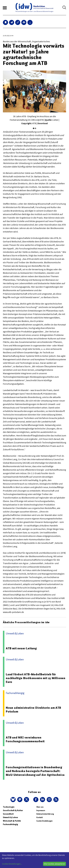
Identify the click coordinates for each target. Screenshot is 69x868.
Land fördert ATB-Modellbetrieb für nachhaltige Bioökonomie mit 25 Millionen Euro (36, 678)
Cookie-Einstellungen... (12, 864)
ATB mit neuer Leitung (21, 648)
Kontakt (39, 817)
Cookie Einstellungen (44, 821)
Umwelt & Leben (10, 817)
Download (43, 123)
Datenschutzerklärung (45, 814)
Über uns (40, 807)
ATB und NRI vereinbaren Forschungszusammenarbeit (25, 739)
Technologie (9, 807)
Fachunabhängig (10, 824)
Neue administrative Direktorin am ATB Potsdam (33, 710)
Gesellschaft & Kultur (13, 810)
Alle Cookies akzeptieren (54, 864)
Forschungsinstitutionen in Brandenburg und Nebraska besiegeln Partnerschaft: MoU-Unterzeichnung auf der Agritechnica (35, 771)
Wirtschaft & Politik (12, 821)
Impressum (41, 810)
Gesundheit (8, 814)
